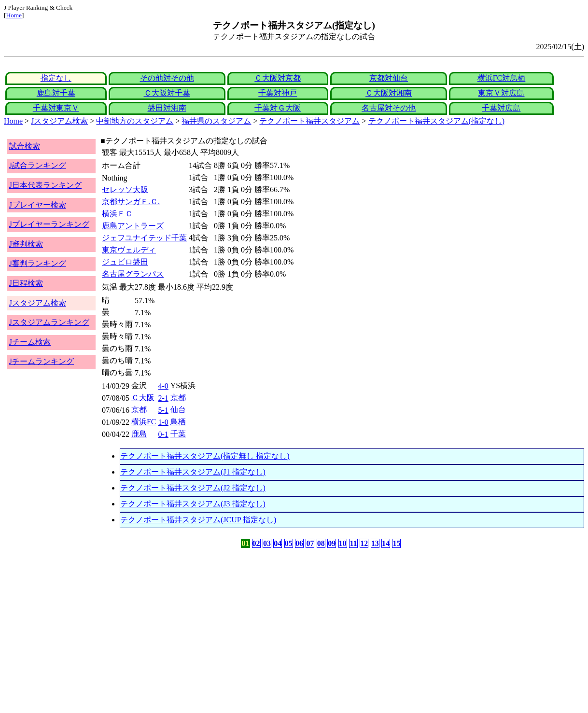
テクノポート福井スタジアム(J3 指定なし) (193, 504)
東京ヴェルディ (129, 250)
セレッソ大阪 (125, 189)
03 (267, 543)
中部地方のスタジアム (135, 121)
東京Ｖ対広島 (501, 93)
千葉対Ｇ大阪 (278, 108)
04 (278, 543)
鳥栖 (178, 422)
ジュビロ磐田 (125, 262)
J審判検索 (26, 244)
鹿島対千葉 (56, 93)
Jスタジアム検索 (59, 121)
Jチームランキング (42, 361)
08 (321, 543)
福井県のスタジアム (216, 121)
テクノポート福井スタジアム (309, 121)
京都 (178, 398)
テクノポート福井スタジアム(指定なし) (437, 121)
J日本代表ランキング (45, 185)
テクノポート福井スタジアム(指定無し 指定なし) (205, 456)
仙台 (178, 410)
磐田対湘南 (167, 108)
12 (364, 543)
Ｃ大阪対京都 (278, 78)
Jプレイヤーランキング (49, 224)
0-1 (163, 434)
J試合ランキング (38, 165)
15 (396, 543)
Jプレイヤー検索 (38, 205)
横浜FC (144, 422)
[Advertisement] (248, 626)
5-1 (163, 410)
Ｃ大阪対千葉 (167, 93)
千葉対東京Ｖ (56, 108)
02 (256, 543)
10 (343, 543)
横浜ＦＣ (117, 214)
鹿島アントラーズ (133, 226)
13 (375, 543)
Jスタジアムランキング (49, 322)
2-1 (163, 398)
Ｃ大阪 (143, 398)
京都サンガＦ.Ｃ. (131, 202)
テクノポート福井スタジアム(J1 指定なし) (193, 472)
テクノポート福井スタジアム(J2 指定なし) (193, 488)
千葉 (178, 434)
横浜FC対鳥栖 (502, 78)
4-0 (163, 386)
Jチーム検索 (30, 342)
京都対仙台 (389, 78)
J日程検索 (26, 283)
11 (353, 543)
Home (14, 15)
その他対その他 (167, 78)
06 (299, 543)
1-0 (163, 422)
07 (310, 543)
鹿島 (139, 434)
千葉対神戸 (278, 93)
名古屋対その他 (389, 108)
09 (332, 543)
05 (289, 543)
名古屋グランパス (133, 274)
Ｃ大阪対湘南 (389, 93)
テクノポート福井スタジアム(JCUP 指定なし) (198, 520)
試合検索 (25, 146)
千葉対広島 (501, 108)
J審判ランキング (38, 263)
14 (386, 543)
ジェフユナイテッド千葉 (144, 238)
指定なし (56, 78)
